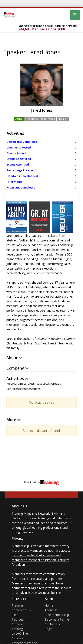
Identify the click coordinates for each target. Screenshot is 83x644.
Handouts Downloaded (22, 176)
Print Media (15, 182)
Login (49, 629)
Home (49, 605)
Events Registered (19, 159)
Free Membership (57, 615)
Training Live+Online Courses (20, 633)
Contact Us (52, 624)
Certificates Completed (22, 142)
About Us (19, 506)
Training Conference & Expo (21, 610)
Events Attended (18, 164)
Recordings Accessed (21, 170)
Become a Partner (57, 619)
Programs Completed (21, 187)
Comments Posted (19, 147)
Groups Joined (16, 153)
